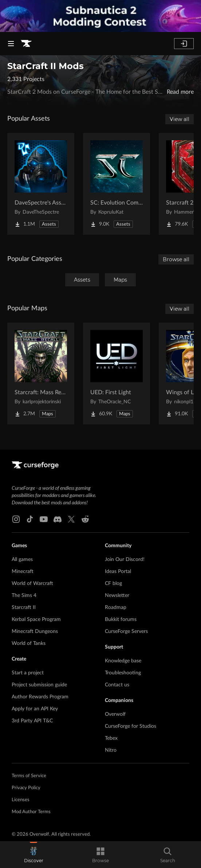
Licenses (21, 800)
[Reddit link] (85, 519)
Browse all (176, 259)
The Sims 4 (24, 596)
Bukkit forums (121, 619)
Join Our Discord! (125, 560)
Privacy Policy (26, 788)
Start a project (28, 673)
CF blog (113, 584)
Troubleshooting (123, 673)
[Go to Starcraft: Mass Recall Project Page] (41, 374)
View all (180, 119)
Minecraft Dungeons (35, 631)
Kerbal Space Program (36, 619)
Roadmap (116, 607)
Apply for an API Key (35, 709)
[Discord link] (58, 519)
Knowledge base (123, 661)
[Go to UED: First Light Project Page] (117, 374)
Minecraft (23, 572)
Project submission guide (39, 685)
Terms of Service (29, 776)
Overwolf (115, 714)
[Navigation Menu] (11, 44)
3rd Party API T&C (32, 721)
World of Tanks (29, 643)
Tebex (111, 738)
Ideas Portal (118, 572)
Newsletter (117, 596)
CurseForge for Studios (131, 726)
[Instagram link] (16, 519)
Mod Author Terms (31, 812)
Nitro (111, 750)
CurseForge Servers (126, 631)
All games (22, 560)
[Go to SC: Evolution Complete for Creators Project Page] (117, 184)
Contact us (117, 685)
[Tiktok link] (30, 519)
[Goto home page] (26, 44)
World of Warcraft (32, 584)
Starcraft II (24, 607)
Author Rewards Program (40, 697)
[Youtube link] (44, 519)
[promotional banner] (100, 16)
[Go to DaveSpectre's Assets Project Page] (41, 184)
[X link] (71, 519)
